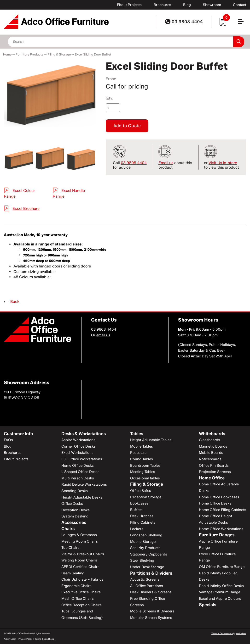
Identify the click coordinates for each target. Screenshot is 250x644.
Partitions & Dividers (151, 573)
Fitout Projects (129, 5)
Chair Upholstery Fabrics (82, 579)
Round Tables (142, 459)
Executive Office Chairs (81, 592)
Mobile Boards (211, 453)
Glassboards (209, 440)
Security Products (145, 548)
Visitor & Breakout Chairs (83, 554)
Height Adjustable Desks (82, 497)
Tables (137, 434)
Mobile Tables (142, 446)
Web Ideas (241, 633)
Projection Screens (215, 472)
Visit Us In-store (223, 163)
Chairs (68, 529)
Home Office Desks (78, 466)
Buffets (136, 510)
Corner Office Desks (78, 446)
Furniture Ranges (217, 535)
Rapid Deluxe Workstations (84, 484)
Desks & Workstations (84, 434)
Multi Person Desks (78, 478)
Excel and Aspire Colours (220, 599)
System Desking (75, 516)
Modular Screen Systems (151, 618)
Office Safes (141, 491)
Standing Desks (75, 491)
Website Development (222, 633)
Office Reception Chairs (81, 605)
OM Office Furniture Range (222, 567)
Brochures (162, 5)
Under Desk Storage (147, 567)
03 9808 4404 (184, 22)
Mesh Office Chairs (78, 599)
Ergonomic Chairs (76, 586)
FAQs (8, 440)
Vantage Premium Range (220, 592)
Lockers (137, 529)
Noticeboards (210, 459)
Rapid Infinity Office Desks (221, 586)
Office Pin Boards (214, 466)
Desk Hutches (142, 516)
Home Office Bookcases (219, 497)
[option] (50, 93)
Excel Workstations (77, 453)
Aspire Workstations (78, 440)
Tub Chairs (70, 548)
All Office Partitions (147, 586)
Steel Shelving (142, 561)
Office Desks (72, 504)
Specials (208, 605)
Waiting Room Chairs (79, 560)
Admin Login (10, 639)
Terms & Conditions (44, 639)
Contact (240, 5)
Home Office (212, 478)
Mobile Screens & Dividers (152, 611)
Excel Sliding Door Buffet (93, 54)
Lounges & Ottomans (79, 535)
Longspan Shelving (146, 535)
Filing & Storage (59, 54)
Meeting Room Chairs (80, 541)
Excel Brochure (26, 208)
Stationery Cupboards (149, 554)
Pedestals (138, 453)
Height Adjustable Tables (151, 440)
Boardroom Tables (145, 466)
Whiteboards (212, 434)
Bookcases (139, 503)
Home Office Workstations (221, 529)
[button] (243, 23)
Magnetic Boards (213, 446)
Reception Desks (76, 510)
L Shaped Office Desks (80, 472)
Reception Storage (146, 497)
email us (103, 335)
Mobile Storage (143, 542)
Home (7, 54)
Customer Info (18, 434)
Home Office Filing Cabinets (223, 510)
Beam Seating (73, 573)
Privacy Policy (25, 639)
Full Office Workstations (82, 459)
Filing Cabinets (143, 522)
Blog (187, 5)
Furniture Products (29, 54)
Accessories (74, 522)
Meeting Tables (143, 472)
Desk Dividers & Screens (151, 592)
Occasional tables (145, 478)
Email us (166, 163)
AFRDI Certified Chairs (80, 567)
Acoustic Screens (145, 579)
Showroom (212, 5)
